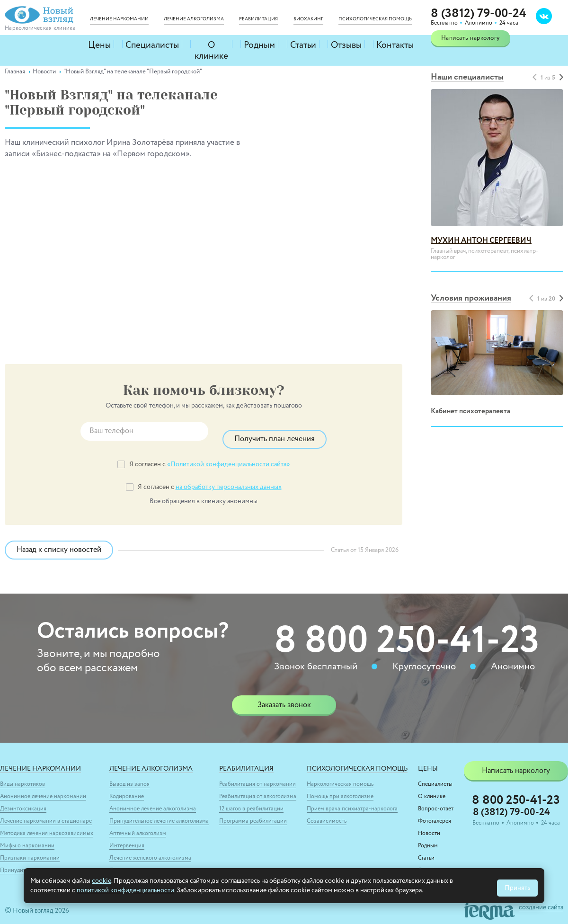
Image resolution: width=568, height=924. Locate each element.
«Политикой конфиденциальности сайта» (228, 456)
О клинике (210, 44)
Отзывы (348, 44)
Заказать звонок (284, 697)
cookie (102, 881)
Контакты (396, 44)
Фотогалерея (435, 813)
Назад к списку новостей (69, 542)
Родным (260, 44)
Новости (429, 826)
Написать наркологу (470, 38)
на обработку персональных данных (229, 479)
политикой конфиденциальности (125, 890)
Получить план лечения (275, 431)
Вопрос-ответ (436, 801)
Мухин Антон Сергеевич (481, 241)
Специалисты (151, 44)
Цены (100, 44)
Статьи (304, 44)
